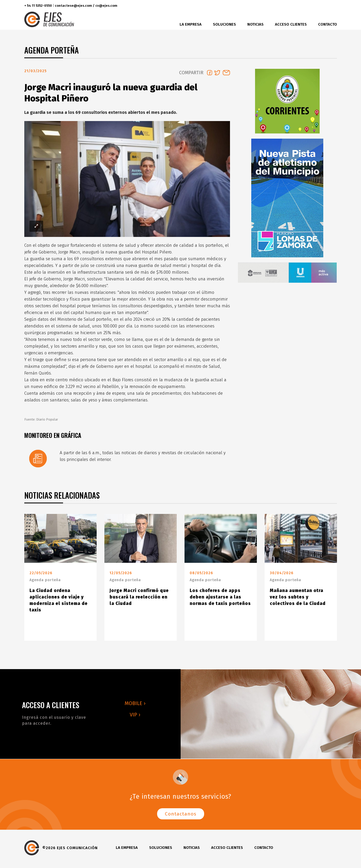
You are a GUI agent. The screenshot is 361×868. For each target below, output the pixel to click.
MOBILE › (135, 705)
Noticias (255, 24)
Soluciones (224, 24)
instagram (321, 6)
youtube (331, 6)
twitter (311, 6)
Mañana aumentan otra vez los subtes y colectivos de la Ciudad (298, 599)
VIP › (135, 717)
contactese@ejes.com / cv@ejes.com (86, 6)
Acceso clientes (291, 24)
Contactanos (181, 816)
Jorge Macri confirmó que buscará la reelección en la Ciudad (139, 599)
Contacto (328, 24)
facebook (301, 6)
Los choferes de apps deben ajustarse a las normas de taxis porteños (220, 599)
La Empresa (191, 24)
